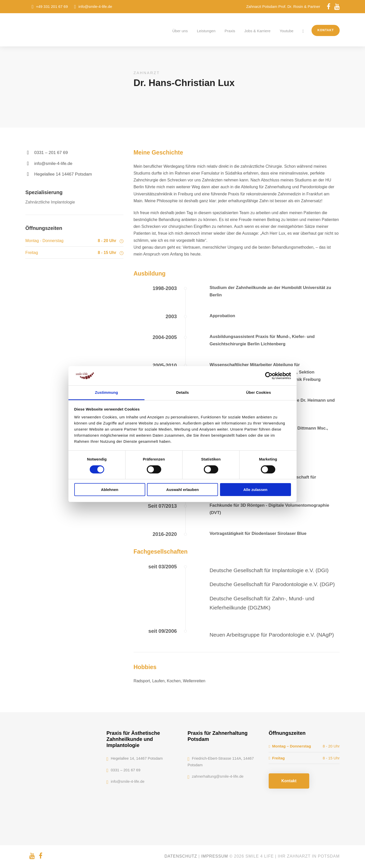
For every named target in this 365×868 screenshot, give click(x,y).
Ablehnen (109, 490)
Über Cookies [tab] (259, 392)
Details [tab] (182, 392)
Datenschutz (181, 856)
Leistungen (206, 31)
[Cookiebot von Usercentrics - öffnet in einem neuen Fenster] (269, 376)
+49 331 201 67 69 (52, 6)
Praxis (230, 31)
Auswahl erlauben (182, 490)
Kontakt (326, 30)
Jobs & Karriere (257, 31)
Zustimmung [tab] (107, 392)
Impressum (215, 856)
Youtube (287, 31)
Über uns (180, 31)
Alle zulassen (255, 490)
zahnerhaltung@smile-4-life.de (218, 776)
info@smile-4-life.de (95, 6)
